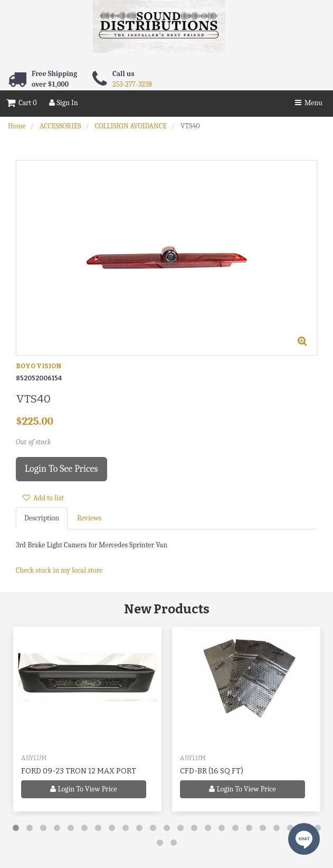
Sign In (63, 103)
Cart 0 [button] (21, 103)
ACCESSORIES (60, 126)
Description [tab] (42, 518)
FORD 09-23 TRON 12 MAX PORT (79, 771)
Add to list (43, 498)
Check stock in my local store (59, 570)
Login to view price (83, 789)
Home (17, 126)
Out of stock (34, 442)
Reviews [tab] (89, 518)
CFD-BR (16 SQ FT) (212, 771)
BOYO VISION (39, 366)
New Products (167, 609)
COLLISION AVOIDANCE (131, 126)
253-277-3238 (132, 84)
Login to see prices (61, 469)
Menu (309, 103)
